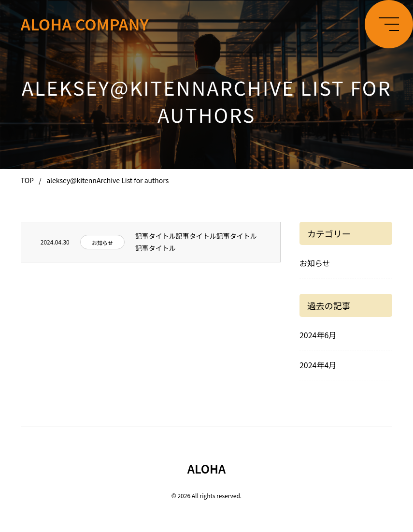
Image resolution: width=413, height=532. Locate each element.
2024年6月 (318, 335)
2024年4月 (318, 365)
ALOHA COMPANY (85, 24)
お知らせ (102, 243)
